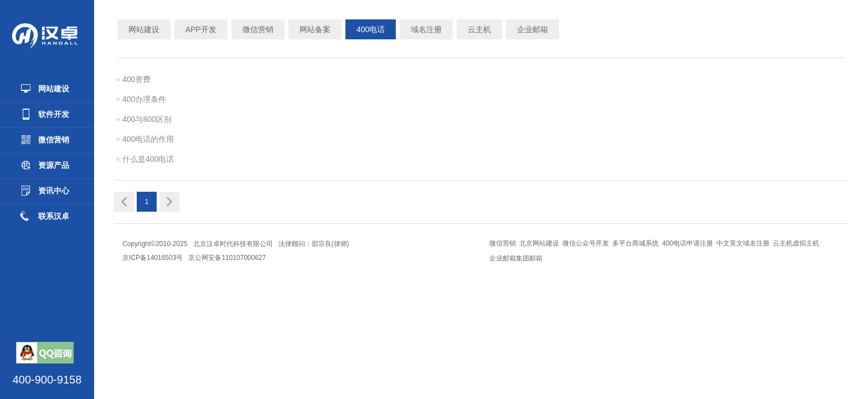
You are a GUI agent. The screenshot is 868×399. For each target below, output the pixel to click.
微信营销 (45, 140)
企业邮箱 (533, 29)
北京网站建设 (539, 243)
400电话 (371, 29)
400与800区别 (147, 119)
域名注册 (426, 29)
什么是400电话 (148, 159)
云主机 (479, 29)
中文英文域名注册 (743, 243)
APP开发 (201, 29)
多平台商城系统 (635, 243)
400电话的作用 (148, 139)
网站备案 (315, 29)
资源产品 (45, 165)
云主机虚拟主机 (796, 243)
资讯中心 (45, 191)
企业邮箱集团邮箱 (516, 258)
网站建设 (45, 89)
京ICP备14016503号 (153, 258)
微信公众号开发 (586, 243)
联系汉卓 (45, 216)
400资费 (136, 79)
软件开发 (45, 114)
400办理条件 (144, 99)
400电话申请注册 (688, 243)
